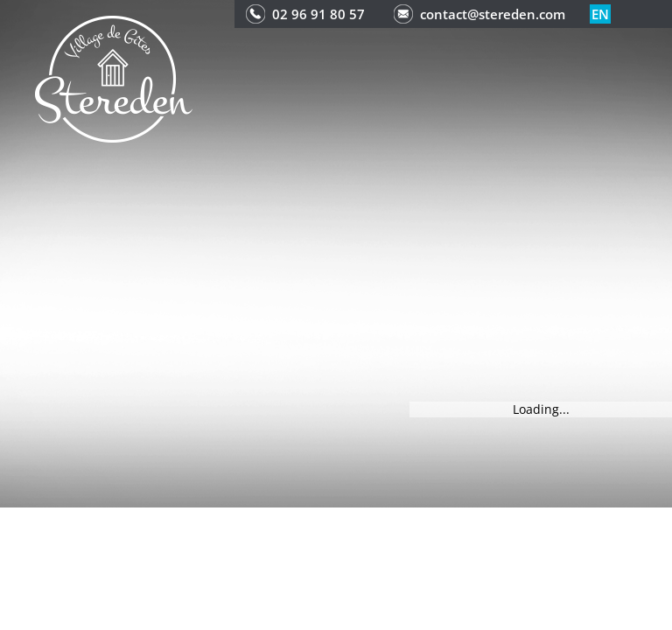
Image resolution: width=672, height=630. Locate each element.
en (600, 14)
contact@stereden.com (493, 14)
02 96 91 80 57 (318, 14)
